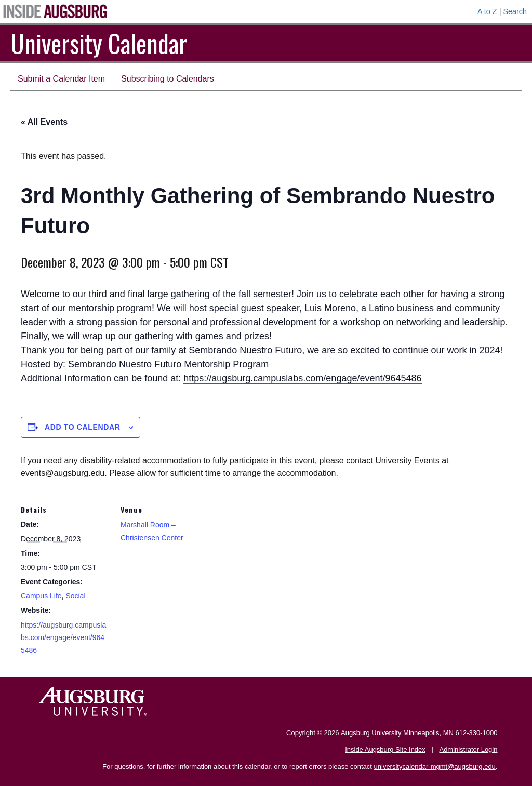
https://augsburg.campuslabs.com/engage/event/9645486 (302, 378)
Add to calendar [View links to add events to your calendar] (83, 427)
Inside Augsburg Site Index (385, 749)
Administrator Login (468, 749)
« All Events (44, 122)
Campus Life (41, 596)
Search (515, 11)
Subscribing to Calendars (168, 79)
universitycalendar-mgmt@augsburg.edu (435, 767)
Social (75, 596)
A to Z (487, 11)
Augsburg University (371, 733)
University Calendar (99, 43)
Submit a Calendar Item (61, 79)
